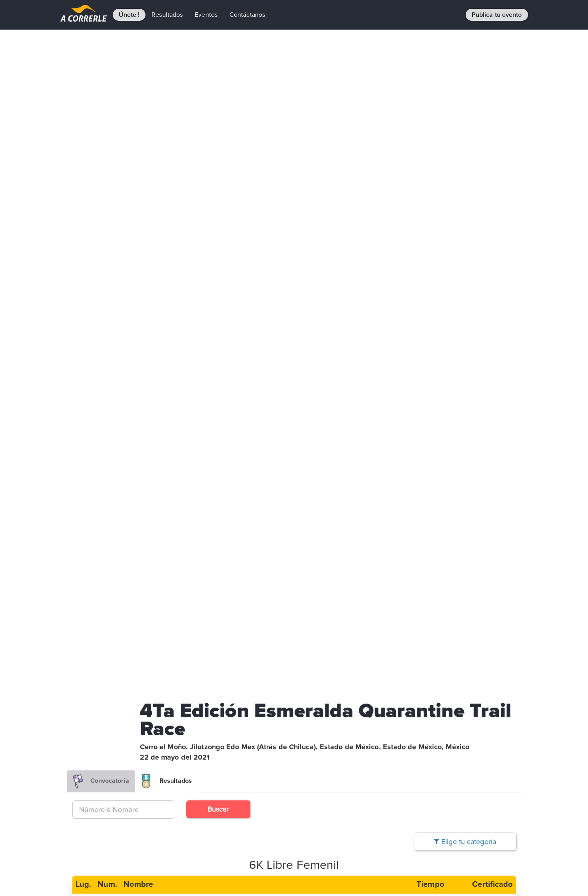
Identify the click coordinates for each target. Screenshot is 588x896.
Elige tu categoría (465, 842)
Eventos (206, 15)
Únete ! (129, 15)
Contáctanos (247, 15)
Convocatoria (101, 781)
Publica (497, 15)
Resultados (167, 15)
